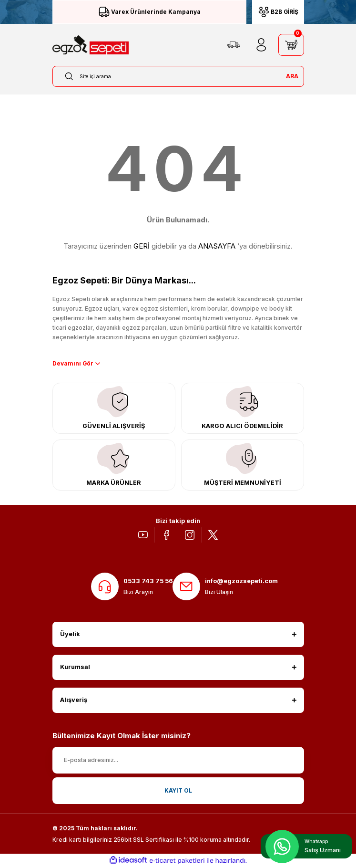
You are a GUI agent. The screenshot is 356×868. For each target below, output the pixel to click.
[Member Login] (261, 45)
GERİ (142, 246)
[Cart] (291, 45)
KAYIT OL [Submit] (178, 791)
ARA (292, 76)
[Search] (178, 76)
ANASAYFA (217, 246)
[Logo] (91, 45)
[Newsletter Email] (178, 761)
